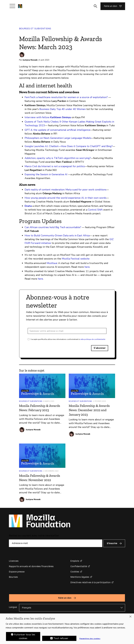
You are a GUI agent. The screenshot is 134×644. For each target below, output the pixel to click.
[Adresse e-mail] (67, 331)
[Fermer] (130, 617)
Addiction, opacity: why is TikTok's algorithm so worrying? (58, 158)
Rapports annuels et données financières (31, 566)
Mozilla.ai (51, 263)
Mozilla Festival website (76, 259)
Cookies (75, 572)
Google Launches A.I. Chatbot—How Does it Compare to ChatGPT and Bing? (69, 146)
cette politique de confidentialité (93, 339)
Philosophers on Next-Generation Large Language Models (58, 138)
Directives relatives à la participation (91, 582)
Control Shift (95, 210)
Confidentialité (79, 566)
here (87, 267)
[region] (67, 629)
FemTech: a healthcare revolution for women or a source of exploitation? (66, 97)
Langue (13, 607)
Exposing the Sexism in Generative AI (46, 174)
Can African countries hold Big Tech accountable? (53, 227)
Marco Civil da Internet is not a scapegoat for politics (55, 166)
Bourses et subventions (35, 29)
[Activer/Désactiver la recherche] (95, 6)
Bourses (13, 577)
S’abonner (100, 348)
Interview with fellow (48, 117)
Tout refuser (61, 638)
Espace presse (17, 572)
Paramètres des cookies (90, 639)
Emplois (75, 561)
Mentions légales (80, 577)
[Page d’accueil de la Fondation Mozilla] (20, 6)
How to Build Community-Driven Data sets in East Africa (57, 236)
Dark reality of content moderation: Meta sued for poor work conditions (65, 190)
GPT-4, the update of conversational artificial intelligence (57, 130)
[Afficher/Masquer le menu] (12, 6)
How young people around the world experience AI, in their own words (65, 198)
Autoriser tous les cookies (24, 636)
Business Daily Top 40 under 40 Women (63, 109)
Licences (14, 561)
